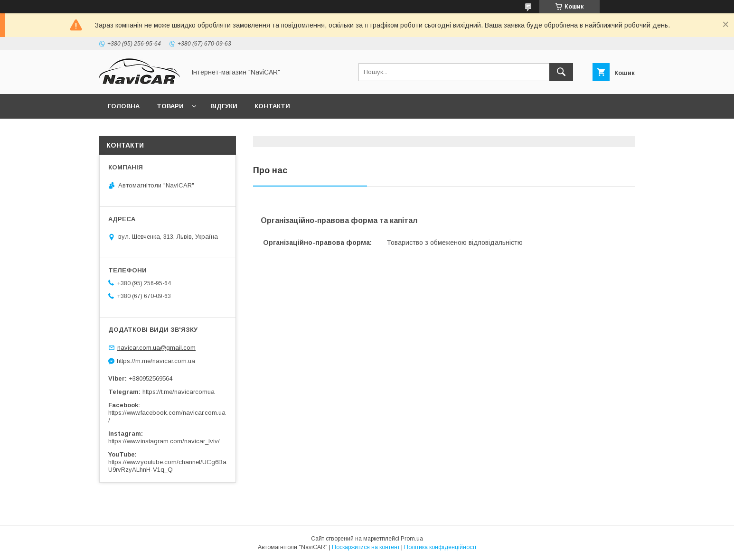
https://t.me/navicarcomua (179, 392)
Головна (124, 106)
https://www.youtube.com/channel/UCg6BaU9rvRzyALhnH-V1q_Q (167, 466)
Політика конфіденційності (440, 547)
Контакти (272, 106)
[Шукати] (561, 72)
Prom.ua (412, 539)
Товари (170, 106)
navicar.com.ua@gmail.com (156, 348)
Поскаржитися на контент (366, 547)
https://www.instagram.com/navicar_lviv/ (164, 441)
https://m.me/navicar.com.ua (156, 361)
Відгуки (224, 106)
